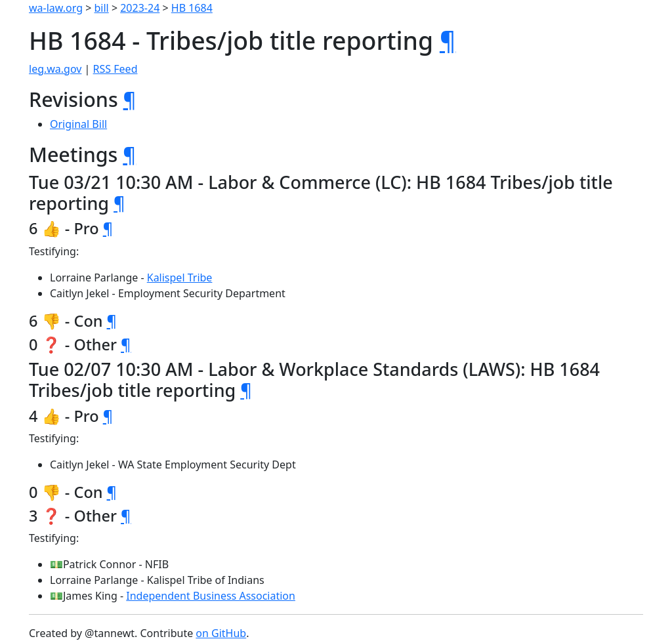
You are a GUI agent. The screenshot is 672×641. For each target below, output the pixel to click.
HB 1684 (192, 8)
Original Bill (78, 124)
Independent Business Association (211, 596)
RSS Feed (115, 69)
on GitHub (221, 633)
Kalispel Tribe (180, 278)
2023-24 (140, 8)
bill (102, 8)
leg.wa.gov (55, 69)
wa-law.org (56, 8)
